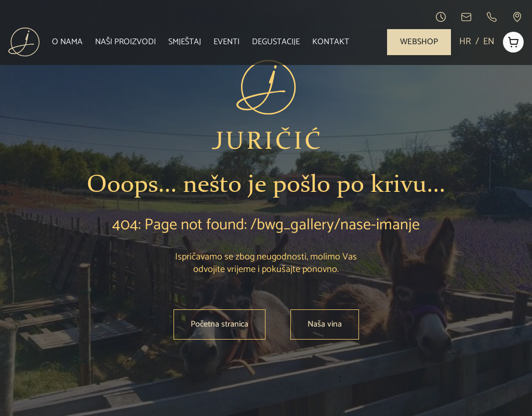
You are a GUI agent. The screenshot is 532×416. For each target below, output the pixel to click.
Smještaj (185, 42)
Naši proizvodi (125, 42)
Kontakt (331, 42)
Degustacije (276, 42)
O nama (67, 42)
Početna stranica (220, 324)
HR (465, 42)
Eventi (227, 42)
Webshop (419, 42)
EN (489, 42)
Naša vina (325, 324)
